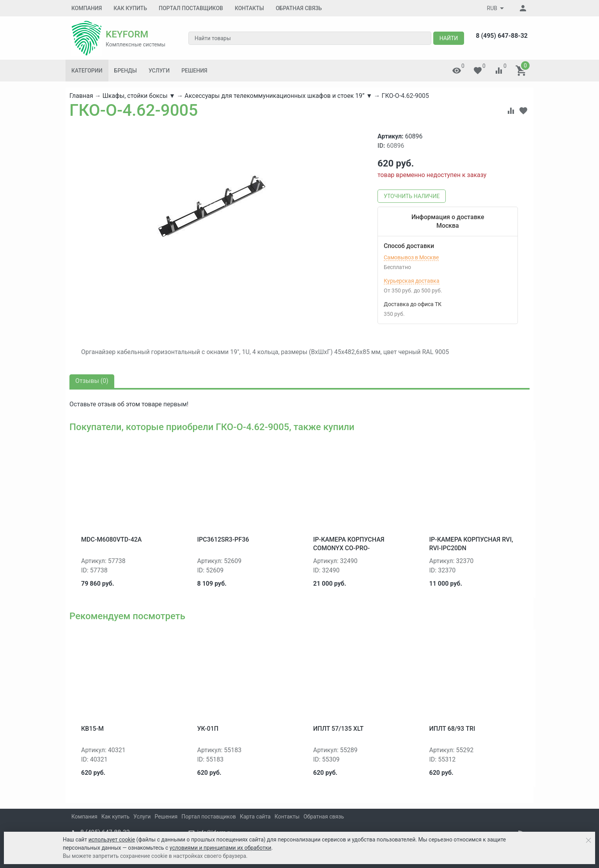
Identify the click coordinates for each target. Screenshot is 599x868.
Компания (87, 8)
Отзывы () (92, 381)
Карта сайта (255, 817)
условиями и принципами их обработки (221, 848)
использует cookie (112, 840)
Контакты (249, 8)
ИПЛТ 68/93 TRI (452, 729)
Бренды (126, 71)
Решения (194, 71)
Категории (87, 71)
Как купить (130, 8)
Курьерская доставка (412, 281)
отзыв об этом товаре (129, 404)
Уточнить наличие (412, 196)
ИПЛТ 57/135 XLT (338, 729)
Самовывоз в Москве (411, 257)
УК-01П (208, 729)
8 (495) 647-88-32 (502, 36)
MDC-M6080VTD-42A (111, 539)
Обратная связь (299, 8)
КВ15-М (92, 729)
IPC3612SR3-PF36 (223, 539)
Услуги (159, 71)
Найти (449, 38)
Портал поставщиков (191, 8)
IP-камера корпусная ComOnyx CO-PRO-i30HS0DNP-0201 (349, 548)
